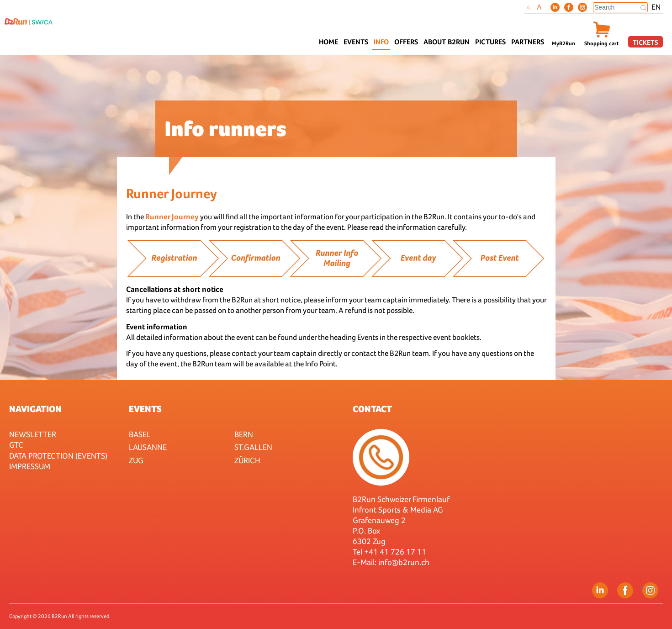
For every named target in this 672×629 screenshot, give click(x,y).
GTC (16, 445)
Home (328, 42)
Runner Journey (173, 217)
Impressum (30, 466)
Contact (372, 409)
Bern (244, 434)
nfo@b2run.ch (405, 562)
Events (145, 409)
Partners (528, 42)
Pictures (490, 42)
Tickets (646, 42)
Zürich (247, 460)
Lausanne (148, 447)
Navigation (35, 409)
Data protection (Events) (58, 456)
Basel (140, 434)
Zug (136, 460)
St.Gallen (253, 447)
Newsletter (33, 434)
